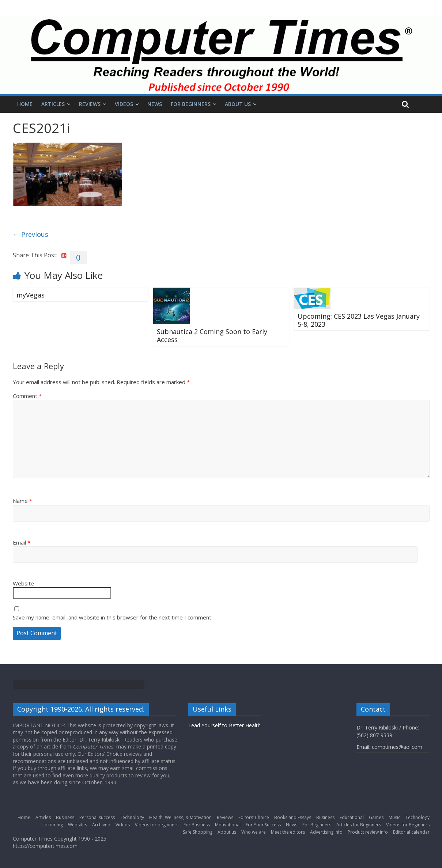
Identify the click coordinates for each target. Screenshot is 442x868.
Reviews (90, 104)
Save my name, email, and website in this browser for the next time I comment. (113, 617)
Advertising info (326, 832)
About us (238, 104)
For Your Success (263, 825)
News (155, 104)
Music (394, 817)
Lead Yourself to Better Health (224, 725)
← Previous (31, 234)
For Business (197, 825)
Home (25, 104)
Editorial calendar (411, 832)
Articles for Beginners (359, 825)
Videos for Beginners (408, 825)
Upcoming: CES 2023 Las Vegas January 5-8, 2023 (359, 320)
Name (22, 501)
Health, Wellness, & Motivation (180, 817)
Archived (101, 825)
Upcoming (52, 825)
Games (376, 817)
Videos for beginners (157, 825)
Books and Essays (293, 817)
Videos (124, 104)
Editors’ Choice (254, 817)
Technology (132, 817)
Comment (27, 396)
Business (65, 817)
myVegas (31, 295)
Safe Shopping (198, 832)
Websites (78, 825)
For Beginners (191, 104)
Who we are (254, 832)
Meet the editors (288, 832)
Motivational (228, 825)
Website (23, 583)
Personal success (97, 817)
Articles (53, 104)
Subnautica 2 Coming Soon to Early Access (212, 336)
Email (22, 542)
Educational (352, 817)
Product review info (368, 832)
